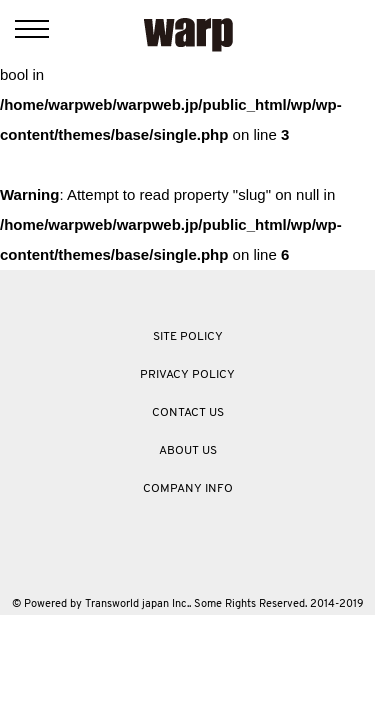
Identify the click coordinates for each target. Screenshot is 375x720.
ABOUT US (188, 451)
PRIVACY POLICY (187, 375)
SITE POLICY (188, 337)
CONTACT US (188, 413)
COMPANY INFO (188, 489)
